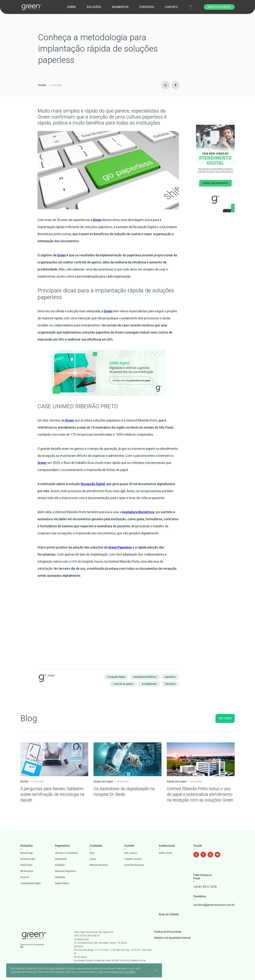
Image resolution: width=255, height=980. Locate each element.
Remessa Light (28, 859)
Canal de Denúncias (134, 865)
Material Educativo (99, 865)
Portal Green (26, 865)
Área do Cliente (219, 7)
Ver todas (225, 718)
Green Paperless (120, 547)
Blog (92, 853)
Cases (93, 859)
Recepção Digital (93, 484)
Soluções (94, 7)
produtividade (149, 684)
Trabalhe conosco (133, 859)
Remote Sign (27, 853)
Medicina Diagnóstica (66, 871)
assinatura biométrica (145, 677)
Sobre (72, 7)
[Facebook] (175, 85)
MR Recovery (27, 871)
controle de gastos (123, 684)
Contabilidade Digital (30, 883)
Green (97, 220)
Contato (171, 7)
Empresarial (61, 859)
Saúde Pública (62, 883)
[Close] (156, 970)
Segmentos (120, 7)
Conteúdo (147, 7)
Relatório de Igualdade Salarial (172, 938)
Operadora (60, 877)
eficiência (170, 684)
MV (22, 947)
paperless (170, 677)
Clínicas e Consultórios (66, 853)
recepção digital (116, 677)
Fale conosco (131, 853)
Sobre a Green (166, 853)
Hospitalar (60, 865)
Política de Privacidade (168, 932)
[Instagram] (166, 85)
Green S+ (25, 877)
